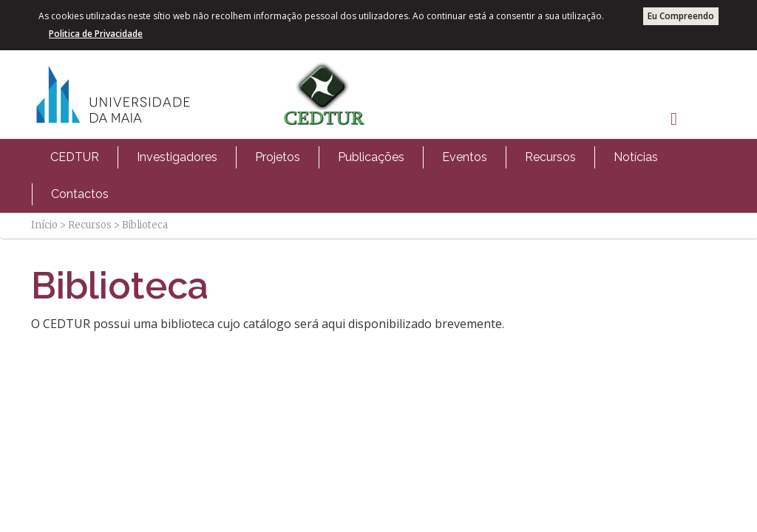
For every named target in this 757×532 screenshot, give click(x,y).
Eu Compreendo (681, 16)
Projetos (278, 157)
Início (44, 225)
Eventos (465, 157)
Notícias (636, 157)
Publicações (371, 157)
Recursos (550, 157)
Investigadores (177, 157)
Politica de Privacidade (96, 34)
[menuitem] (75, 157)
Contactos (80, 194)
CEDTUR (75, 157)
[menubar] (378, 176)
